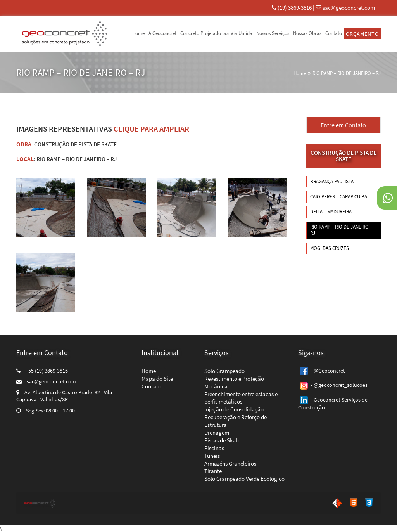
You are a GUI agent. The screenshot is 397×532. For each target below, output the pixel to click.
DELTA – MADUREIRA (331, 212)
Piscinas (214, 448)
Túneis (212, 456)
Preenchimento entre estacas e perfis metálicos (241, 398)
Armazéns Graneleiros (230, 464)
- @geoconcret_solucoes (333, 385)
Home (138, 33)
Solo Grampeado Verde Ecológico (244, 479)
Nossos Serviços (273, 33)
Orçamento (362, 34)
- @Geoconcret (322, 371)
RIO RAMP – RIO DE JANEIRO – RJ (347, 73)
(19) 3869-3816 (295, 8)
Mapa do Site (157, 379)
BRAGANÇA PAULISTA (332, 181)
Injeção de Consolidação (234, 409)
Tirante (213, 471)
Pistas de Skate (222, 440)
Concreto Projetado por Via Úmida (216, 33)
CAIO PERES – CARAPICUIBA (339, 197)
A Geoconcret (162, 33)
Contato (334, 33)
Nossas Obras (307, 33)
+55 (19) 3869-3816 (42, 371)
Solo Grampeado (224, 371)
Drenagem (217, 432)
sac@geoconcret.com (349, 8)
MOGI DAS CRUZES (330, 248)
